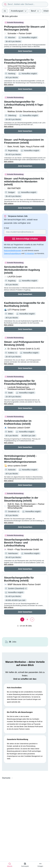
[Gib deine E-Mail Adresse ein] (25, 232)
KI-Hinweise (29, 253)
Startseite (6, 778)
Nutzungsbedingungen (13, 251)
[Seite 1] (22, 619)
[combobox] (25, 4)
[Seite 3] (27, 619)
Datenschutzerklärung (12, 253)
